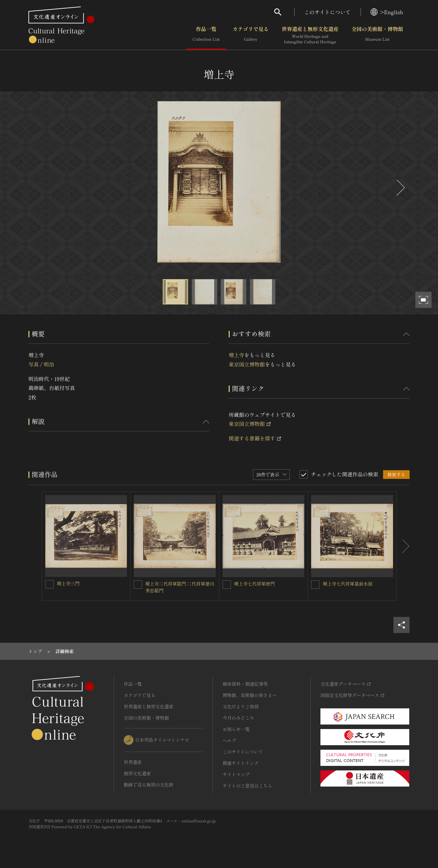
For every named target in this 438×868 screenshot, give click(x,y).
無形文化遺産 (137, 773)
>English (387, 12)
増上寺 (236, 355)
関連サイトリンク (241, 763)
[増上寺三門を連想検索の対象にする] (49, 584)
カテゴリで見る (251, 35)
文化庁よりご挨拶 (241, 706)
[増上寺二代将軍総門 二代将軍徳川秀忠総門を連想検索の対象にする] (138, 585)
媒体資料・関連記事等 (245, 684)
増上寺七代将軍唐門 (255, 584)
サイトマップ (236, 774)
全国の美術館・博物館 (377, 35)
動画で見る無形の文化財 (149, 785)
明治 (49, 364)
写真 (34, 364)
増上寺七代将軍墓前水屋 (348, 584)
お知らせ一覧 (236, 729)
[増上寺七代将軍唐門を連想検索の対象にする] (227, 585)
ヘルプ (229, 740)
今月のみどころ (238, 718)
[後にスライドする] (400, 188)
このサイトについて (328, 12)
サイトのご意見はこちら (247, 786)
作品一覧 (206, 35)
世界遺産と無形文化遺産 (310, 35)
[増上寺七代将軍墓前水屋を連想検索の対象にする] (315, 585)
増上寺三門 (68, 583)
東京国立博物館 (247, 364)
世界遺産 (133, 762)
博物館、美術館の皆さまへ (250, 695)
